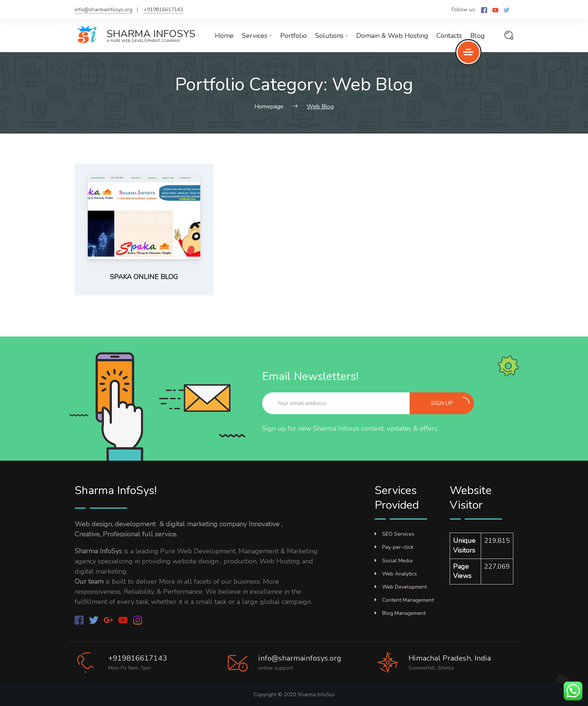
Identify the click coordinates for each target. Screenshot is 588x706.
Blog (478, 36)
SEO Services (394, 534)
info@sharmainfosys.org (103, 10)
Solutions (331, 36)
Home (224, 36)
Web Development (401, 587)
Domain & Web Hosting (392, 36)
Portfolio (293, 36)
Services (257, 36)
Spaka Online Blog (144, 277)
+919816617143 (163, 10)
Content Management (404, 600)
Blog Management (400, 613)
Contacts (449, 36)
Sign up (450, 402)
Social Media (394, 561)
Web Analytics (396, 574)
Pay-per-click (394, 547)
